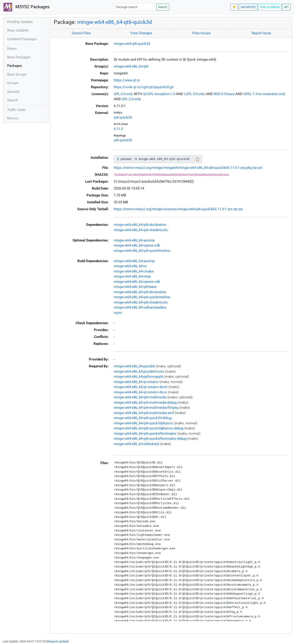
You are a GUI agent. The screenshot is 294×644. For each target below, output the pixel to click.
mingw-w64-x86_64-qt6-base (135, 287)
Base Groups (17, 74)
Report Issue (261, 33)
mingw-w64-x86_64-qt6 (131, 66)
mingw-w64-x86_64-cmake (134, 271)
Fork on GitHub (270, 7)
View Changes (141, 33)
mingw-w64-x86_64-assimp (134, 240)
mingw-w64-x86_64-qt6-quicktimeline (142, 251)
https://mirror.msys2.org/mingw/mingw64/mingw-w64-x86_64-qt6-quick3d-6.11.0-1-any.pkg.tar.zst (188, 168)
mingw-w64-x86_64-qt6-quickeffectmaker (145, 434)
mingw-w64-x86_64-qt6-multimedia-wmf (144, 413)
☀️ (234, 7)
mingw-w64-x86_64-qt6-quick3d (114, 22)
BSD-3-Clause (224, 94)
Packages (15, 66)
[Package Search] (135, 7)
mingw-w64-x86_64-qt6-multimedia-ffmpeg (146, 408)
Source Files (81, 33)
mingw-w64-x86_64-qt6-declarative (140, 225)
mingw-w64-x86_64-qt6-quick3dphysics (143, 423)
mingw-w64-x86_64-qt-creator (136, 382)
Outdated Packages (22, 39)
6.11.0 (118, 129)
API (286, 7)
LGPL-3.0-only (194, 94)
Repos (12, 48)
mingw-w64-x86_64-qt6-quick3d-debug (143, 418)
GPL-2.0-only (131, 99)
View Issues (201, 33)
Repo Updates (18, 30)
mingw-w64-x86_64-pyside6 (134, 366)
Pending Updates (20, 22)
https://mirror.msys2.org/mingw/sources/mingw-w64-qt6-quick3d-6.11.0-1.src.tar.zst (178, 209)
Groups (13, 83)
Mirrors (13, 118)
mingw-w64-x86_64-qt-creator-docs (140, 392)
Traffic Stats (16, 110)
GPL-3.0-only (123, 94)
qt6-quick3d (123, 117)
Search (163, 7)
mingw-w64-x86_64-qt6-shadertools (141, 230)
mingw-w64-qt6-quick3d (132, 44)
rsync (118, 313)
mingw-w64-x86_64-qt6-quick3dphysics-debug (148, 428)
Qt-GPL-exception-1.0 (159, 94)
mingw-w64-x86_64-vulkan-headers (140, 307)
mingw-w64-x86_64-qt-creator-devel (141, 387)
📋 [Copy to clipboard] (197, 159)
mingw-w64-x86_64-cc (130, 266)
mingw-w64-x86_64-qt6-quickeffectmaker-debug (150, 439)
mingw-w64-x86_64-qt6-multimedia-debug (145, 403)
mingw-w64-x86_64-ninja (132, 276)
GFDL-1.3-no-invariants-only (264, 94)
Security (13, 92)
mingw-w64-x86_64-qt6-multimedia (140, 397)
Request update (58, 641)
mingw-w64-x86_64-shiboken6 (136, 444)
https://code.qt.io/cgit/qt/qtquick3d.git (144, 87)
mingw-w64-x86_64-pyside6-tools (139, 372)
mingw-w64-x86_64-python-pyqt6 (138, 377)
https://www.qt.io (127, 80)
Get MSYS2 (248, 7)
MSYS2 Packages (27, 7)
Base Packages (19, 57)
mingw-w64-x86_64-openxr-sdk (137, 245)
